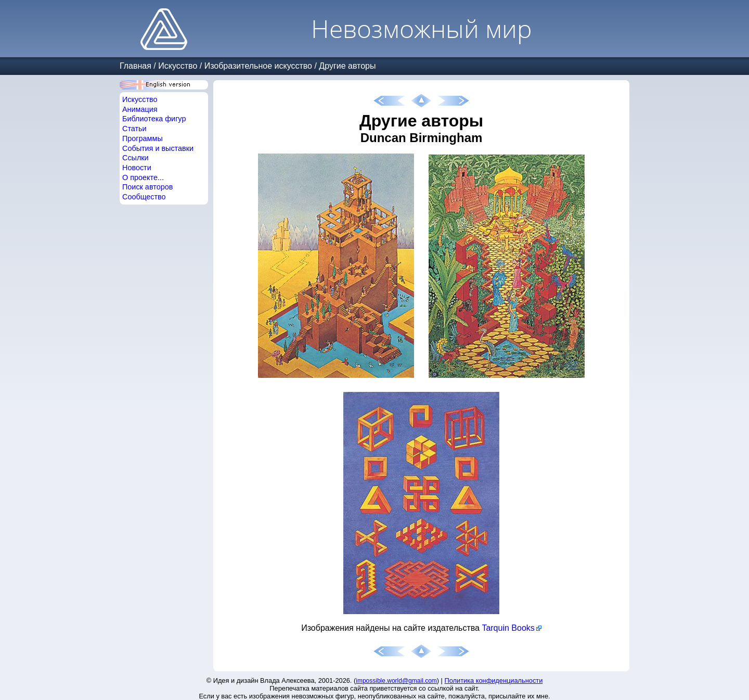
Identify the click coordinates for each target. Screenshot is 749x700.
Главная (135, 66)
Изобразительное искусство (258, 66)
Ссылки (135, 158)
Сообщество (144, 197)
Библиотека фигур (154, 119)
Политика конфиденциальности (494, 680)
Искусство (178, 66)
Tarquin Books (508, 628)
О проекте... (143, 177)
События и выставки (158, 148)
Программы (143, 138)
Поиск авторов (147, 187)
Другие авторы (347, 66)
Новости (137, 168)
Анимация (140, 109)
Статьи (134, 129)
